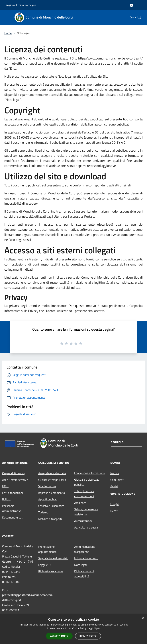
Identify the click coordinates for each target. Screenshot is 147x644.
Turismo (43, 512)
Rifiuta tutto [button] (88, 636)
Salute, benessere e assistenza (86, 512)
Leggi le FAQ (46, 565)
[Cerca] (139, 17)
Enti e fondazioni (13, 493)
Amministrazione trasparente (85, 549)
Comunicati (117, 480)
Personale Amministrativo (12, 508)
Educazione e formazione (90, 473)
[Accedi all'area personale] (131, 5)
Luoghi (115, 504)
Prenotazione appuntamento (47, 549)
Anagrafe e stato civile (52, 473)
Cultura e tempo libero (52, 480)
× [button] (143, 618)
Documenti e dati (13, 517)
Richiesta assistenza (51, 571)
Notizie (115, 473)
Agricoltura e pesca (86, 527)
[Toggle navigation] (7, 17)
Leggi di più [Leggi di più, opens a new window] (94, 628)
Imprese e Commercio (52, 493)
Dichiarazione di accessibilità (84, 574)
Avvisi (114, 486)
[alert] (73, 629)
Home (8, 33)
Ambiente (80, 503)
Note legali (81, 565)
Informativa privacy (86, 558)
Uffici (5, 486)
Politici (6, 499)
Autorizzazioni (83, 521)
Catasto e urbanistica (51, 506)
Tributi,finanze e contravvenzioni (84, 494)
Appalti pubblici (48, 499)
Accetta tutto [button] (59, 636)
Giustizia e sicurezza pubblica (87, 482)
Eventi (114, 511)
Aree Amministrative (15, 480)
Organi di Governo (13, 473)
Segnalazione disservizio (53, 558)
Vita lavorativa (47, 486)
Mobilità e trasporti (50, 519)
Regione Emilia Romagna (21, 5)
